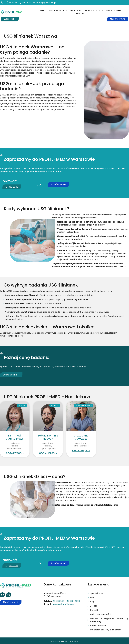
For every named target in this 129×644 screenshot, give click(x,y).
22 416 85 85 (59, 601)
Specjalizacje (58, 10)
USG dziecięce (86, 10)
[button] (58, 10)
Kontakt (81, 14)
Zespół (108, 10)
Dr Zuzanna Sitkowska (81, 437)
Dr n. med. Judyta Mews (15, 437)
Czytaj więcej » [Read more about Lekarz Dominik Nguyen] (48, 453)
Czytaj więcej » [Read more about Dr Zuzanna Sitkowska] (81, 451)
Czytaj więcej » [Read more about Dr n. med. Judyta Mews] (15, 453)
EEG (100, 10)
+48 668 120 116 (73, 601)
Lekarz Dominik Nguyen (48, 437)
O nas (43, 10)
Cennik (118, 10)
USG (72, 10)
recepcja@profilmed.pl (63, 604)
